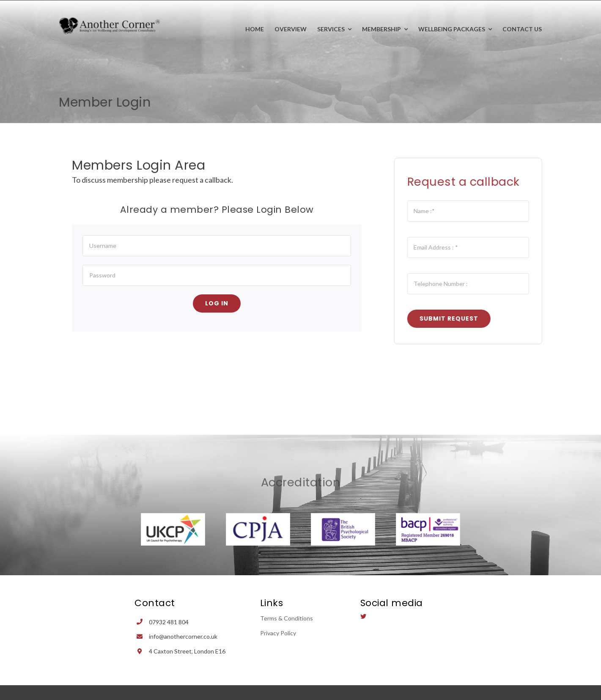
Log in (217, 303)
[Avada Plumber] (110, 21)
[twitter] (363, 616)
